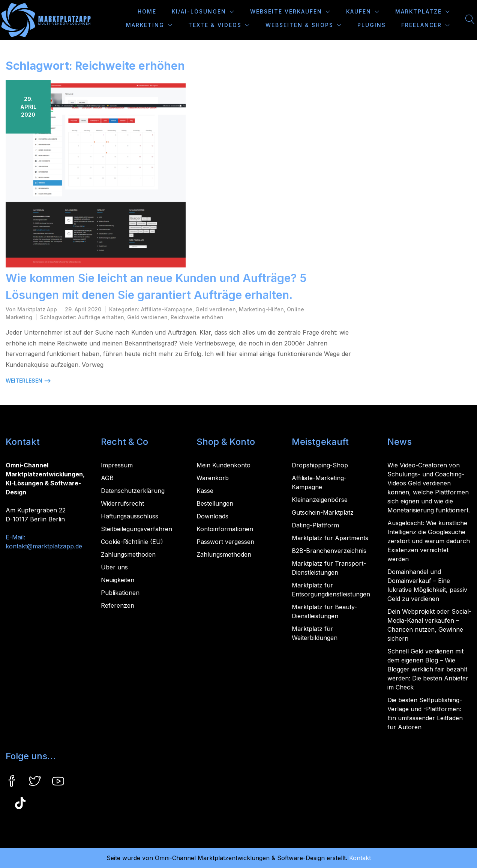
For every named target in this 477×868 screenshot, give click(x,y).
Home (147, 11)
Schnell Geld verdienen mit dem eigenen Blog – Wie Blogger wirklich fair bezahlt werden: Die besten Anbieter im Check (428, 669)
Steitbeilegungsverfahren (136, 529)
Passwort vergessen (225, 542)
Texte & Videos (215, 25)
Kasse (205, 491)
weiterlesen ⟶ (28, 381)
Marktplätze (418, 11)
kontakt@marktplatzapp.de (44, 546)
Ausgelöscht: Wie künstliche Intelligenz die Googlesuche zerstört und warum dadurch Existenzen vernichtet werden (429, 541)
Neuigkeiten (118, 580)
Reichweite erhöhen (197, 317)
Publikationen (120, 593)
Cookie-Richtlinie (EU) (132, 542)
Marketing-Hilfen (261, 309)
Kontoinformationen (225, 529)
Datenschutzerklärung (133, 491)
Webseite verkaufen (286, 11)
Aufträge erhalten (101, 317)
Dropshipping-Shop (320, 465)
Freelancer (421, 25)
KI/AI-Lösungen (199, 11)
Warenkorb (213, 478)
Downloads (212, 516)
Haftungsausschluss (130, 516)
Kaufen (359, 11)
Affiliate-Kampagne (167, 309)
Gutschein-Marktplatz (323, 512)
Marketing (145, 25)
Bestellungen (215, 503)
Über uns (114, 567)
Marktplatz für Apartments (330, 538)
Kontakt (360, 858)
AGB (107, 478)
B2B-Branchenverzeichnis (329, 551)
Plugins (372, 25)
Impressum (117, 465)
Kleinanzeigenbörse (320, 500)
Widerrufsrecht (122, 503)
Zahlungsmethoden (128, 554)
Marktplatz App (37, 309)
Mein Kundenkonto (223, 465)
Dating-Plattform (315, 525)
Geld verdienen (216, 309)
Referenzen (118, 605)
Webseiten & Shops (299, 25)
